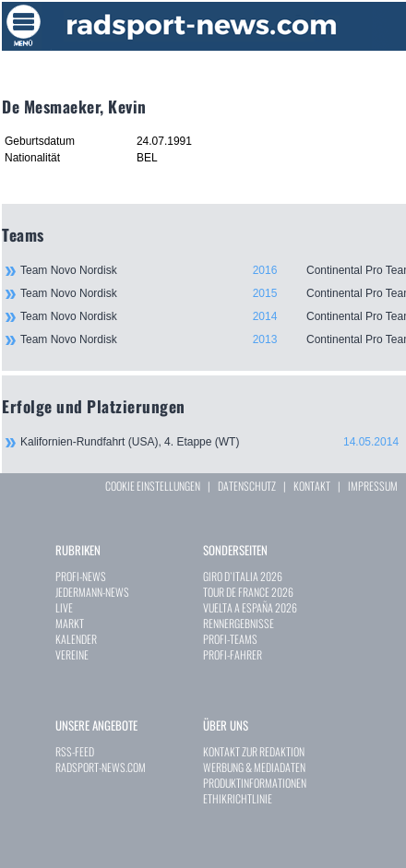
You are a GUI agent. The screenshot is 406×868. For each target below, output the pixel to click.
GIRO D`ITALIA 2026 (243, 576)
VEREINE (72, 654)
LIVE (64, 607)
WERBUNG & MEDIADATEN (254, 767)
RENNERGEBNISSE (239, 623)
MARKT (70, 623)
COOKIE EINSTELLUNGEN (153, 486)
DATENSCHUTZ (247, 486)
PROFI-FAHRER (233, 654)
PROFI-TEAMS (230, 639)
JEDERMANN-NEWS (92, 592)
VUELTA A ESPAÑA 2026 (250, 607)
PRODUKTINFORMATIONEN (255, 783)
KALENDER (76, 639)
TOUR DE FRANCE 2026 (248, 592)
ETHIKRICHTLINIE (238, 798)
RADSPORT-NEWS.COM (101, 767)
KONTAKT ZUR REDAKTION (254, 751)
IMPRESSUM (373, 486)
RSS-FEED (75, 751)
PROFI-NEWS (81, 576)
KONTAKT (312, 486)
